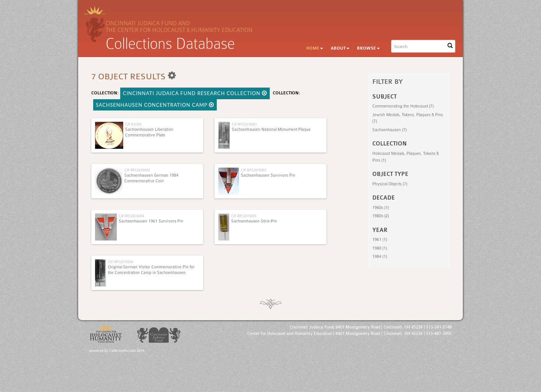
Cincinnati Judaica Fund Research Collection (195, 93)
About (340, 48)
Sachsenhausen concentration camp (155, 105)
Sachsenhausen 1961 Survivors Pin (151, 221)
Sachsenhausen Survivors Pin (268, 175)
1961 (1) (380, 240)
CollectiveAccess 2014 (127, 351)
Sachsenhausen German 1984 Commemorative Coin (151, 178)
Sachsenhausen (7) (389, 130)
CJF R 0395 (133, 124)
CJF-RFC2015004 (131, 216)
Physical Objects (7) (390, 184)
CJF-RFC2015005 (244, 216)
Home (315, 48)
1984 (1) (380, 257)
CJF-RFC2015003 (254, 170)
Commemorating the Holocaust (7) (403, 106)
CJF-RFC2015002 (137, 170)
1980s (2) (381, 216)
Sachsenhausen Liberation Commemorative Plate (149, 132)
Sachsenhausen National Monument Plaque (271, 129)
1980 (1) (380, 248)
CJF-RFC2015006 (121, 262)
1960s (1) (381, 208)
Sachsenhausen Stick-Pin (254, 221)
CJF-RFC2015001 (245, 124)
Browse (368, 48)
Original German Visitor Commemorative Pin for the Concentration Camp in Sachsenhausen (151, 270)
